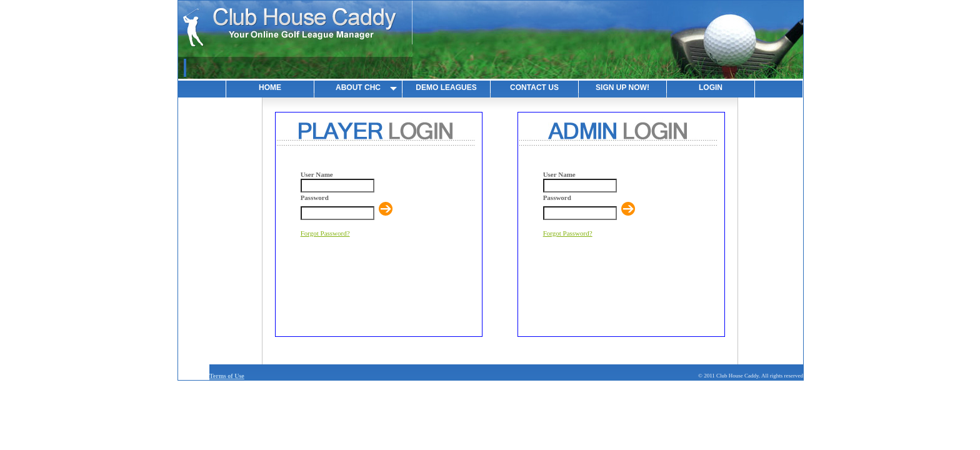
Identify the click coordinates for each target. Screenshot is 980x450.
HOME (270, 87)
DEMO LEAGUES (446, 87)
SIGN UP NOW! (622, 87)
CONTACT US (534, 87)
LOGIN (711, 87)
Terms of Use (227, 376)
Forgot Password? (325, 233)
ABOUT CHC (358, 87)
